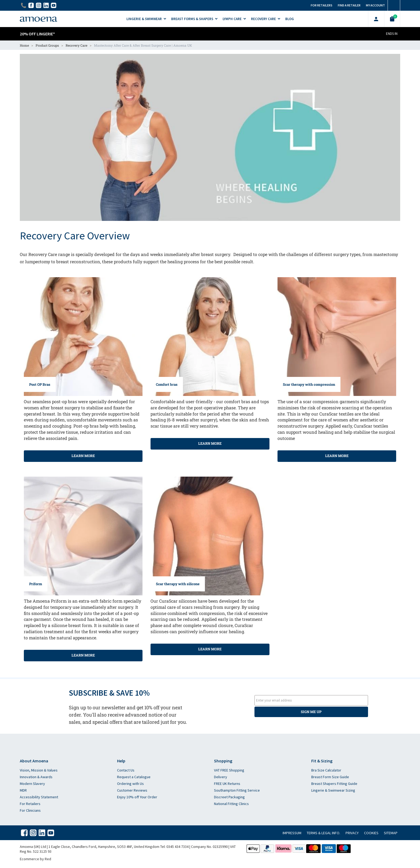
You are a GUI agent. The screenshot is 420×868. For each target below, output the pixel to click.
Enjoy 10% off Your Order (137, 797)
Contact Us (126, 770)
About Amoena (34, 761)
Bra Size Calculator (326, 770)
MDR (23, 790)
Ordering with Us (130, 784)
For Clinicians (30, 810)
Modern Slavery (32, 784)
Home (24, 45)
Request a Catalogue (134, 777)
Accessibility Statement (39, 797)
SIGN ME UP (311, 712)
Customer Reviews (132, 790)
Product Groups (47, 45)
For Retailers (30, 804)
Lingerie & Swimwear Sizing (333, 790)
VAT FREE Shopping (229, 770)
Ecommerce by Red (35, 859)
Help (121, 761)
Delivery (221, 777)
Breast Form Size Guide (330, 777)
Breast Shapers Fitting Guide (334, 784)
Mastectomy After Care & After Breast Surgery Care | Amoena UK (143, 45)
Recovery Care (76, 45)
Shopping (223, 761)
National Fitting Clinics (231, 804)
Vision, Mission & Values (39, 770)
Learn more (83, 456)
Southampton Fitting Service (237, 790)
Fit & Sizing (322, 761)
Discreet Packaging (229, 797)
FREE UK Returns (227, 784)
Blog (290, 19)
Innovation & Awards (36, 777)
